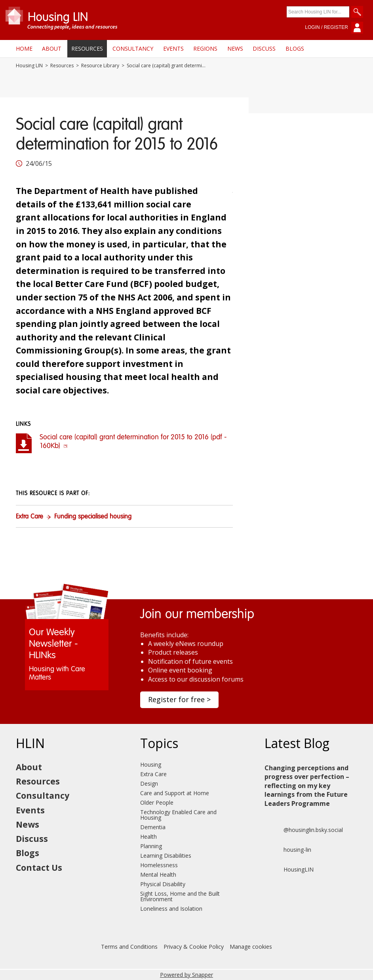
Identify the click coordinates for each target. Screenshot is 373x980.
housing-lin (288, 850)
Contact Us (39, 868)
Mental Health (158, 875)
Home (24, 48)
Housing (151, 764)
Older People (157, 802)
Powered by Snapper (186, 975)
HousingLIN (289, 870)
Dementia (153, 827)
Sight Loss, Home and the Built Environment (180, 896)
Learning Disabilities (166, 856)
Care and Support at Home (175, 793)
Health (148, 837)
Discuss (264, 48)
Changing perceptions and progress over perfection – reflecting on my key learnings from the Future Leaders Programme (307, 786)
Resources (87, 48)
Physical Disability (163, 884)
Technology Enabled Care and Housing (178, 815)
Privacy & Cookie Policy (194, 947)
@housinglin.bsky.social (304, 830)
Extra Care (29, 517)
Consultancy (133, 48)
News (235, 48)
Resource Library (100, 66)
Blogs (295, 48)
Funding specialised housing (93, 517)
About (52, 48)
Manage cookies (251, 947)
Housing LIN (29, 66)
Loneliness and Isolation (171, 909)
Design (149, 783)
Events (173, 48)
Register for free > (179, 699)
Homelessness (159, 865)
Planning (151, 846)
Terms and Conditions (129, 947)
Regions (205, 48)
